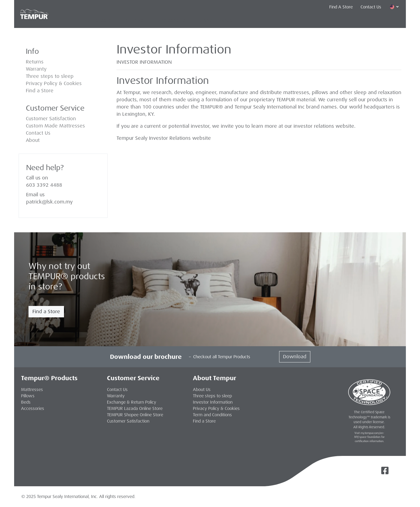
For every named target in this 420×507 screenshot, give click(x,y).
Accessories (172, 21)
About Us (202, 389)
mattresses (296, 92)
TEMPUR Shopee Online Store (135, 415)
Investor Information (213, 402)
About (33, 140)
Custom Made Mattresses (55, 126)
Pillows (134, 21)
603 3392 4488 (44, 185)
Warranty (36, 69)
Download (295, 357)
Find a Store (40, 91)
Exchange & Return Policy (132, 402)
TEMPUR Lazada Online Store (135, 408)
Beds (26, 402)
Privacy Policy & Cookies (54, 83)
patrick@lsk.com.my (49, 202)
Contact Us (371, 7)
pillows (320, 92)
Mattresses (97, 21)
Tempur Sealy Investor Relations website (164, 138)
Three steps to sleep (50, 76)
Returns (35, 62)
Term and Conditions (212, 415)
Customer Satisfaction (51, 119)
